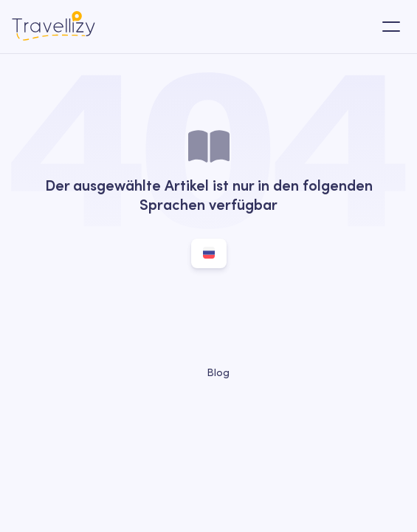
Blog (209, 372)
